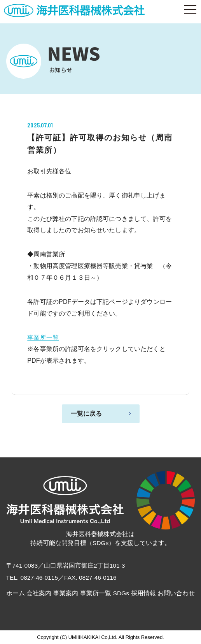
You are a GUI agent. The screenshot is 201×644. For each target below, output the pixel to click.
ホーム (16, 593)
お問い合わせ (176, 593)
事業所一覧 (43, 338)
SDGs (121, 593)
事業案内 (66, 593)
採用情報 (143, 593)
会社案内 (39, 593)
